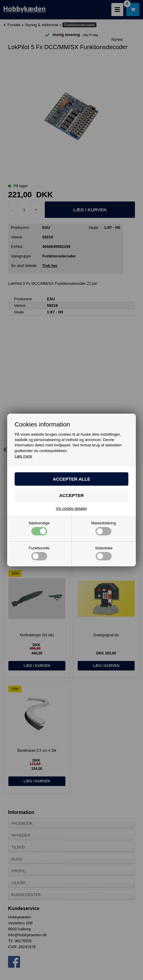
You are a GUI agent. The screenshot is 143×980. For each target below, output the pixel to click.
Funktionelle (39, 553)
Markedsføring (103, 528)
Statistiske (104, 553)
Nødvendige (39, 528)
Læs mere (23, 456)
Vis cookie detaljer (71, 508)
